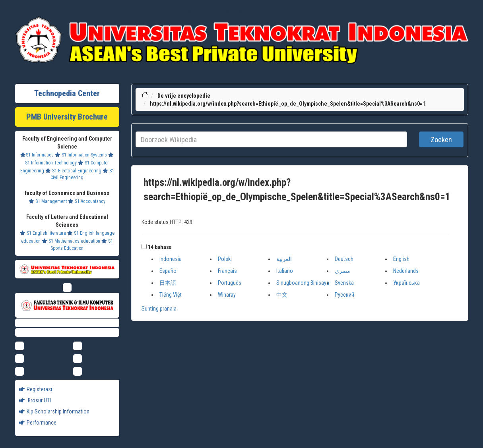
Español (169, 271)
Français (227, 271)
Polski (225, 259)
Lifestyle (190, 12)
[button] (144, 246)
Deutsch (344, 259)
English (401, 259)
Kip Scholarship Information (54, 411)
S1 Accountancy (87, 201)
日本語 (168, 283)
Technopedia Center (67, 93)
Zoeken (441, 140)
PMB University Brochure (67, 117)
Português (230, 283)
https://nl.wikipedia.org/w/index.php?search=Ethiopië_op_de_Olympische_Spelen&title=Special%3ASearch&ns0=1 (288, 104)
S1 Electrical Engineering (73, 171)
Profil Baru (236, 12)
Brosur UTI (35, 400)
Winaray (227, 295)
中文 (282, 295)
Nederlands (406, 271)
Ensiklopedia (288, 12)
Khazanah (212, 12)
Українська (406, 283)
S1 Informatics (37, 155)
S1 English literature (43, 233)
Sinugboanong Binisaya (303, 283)
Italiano (285, 271)
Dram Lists (260, 12)
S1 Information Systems (81, 155)
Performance (38, 423)
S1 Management (48, 201)
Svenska (344, 283)
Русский (344, 295)
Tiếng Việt (171, 295)
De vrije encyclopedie (184, 96)
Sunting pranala (159, 309)
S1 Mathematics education (71, 241)
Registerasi (36, 389)
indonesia (171, 259)
